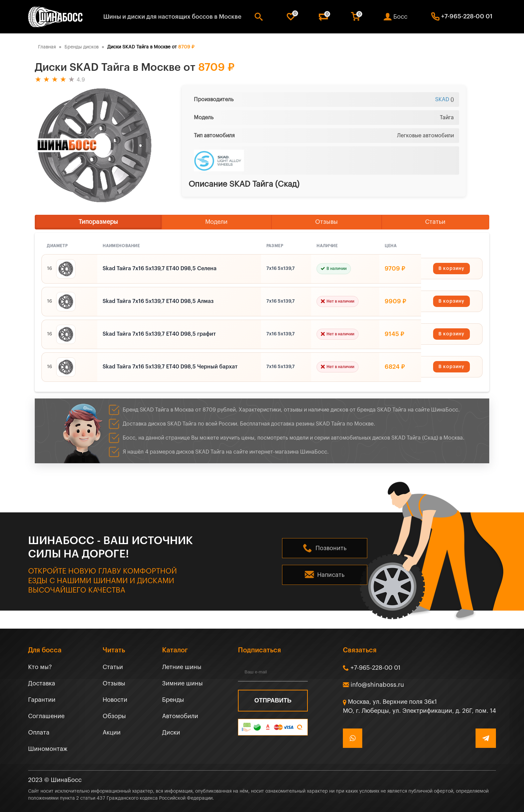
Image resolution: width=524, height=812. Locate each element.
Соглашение (46, 716)
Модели (216, 222)
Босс (400, 17)
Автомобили (180, 716)
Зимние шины (182, 683)
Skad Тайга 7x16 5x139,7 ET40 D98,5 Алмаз (158, 301)
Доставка (42, 683)
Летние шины (182, 667)
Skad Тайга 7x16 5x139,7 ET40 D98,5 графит (159, 334)
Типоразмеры (98, 222)
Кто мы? (40, 667)
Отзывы (326, 222)
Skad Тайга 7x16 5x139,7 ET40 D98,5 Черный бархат (170, 367)
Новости (115, 700)
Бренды (173, 700)
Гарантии (42, 700)
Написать (331, 575)
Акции (112, 733)
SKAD (442, 100)
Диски (171, 733)
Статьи (435, 222)
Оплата (39, 733)
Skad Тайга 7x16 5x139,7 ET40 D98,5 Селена (160, 269)
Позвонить (331, 548)
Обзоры (114, 716)
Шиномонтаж (48, 749)
